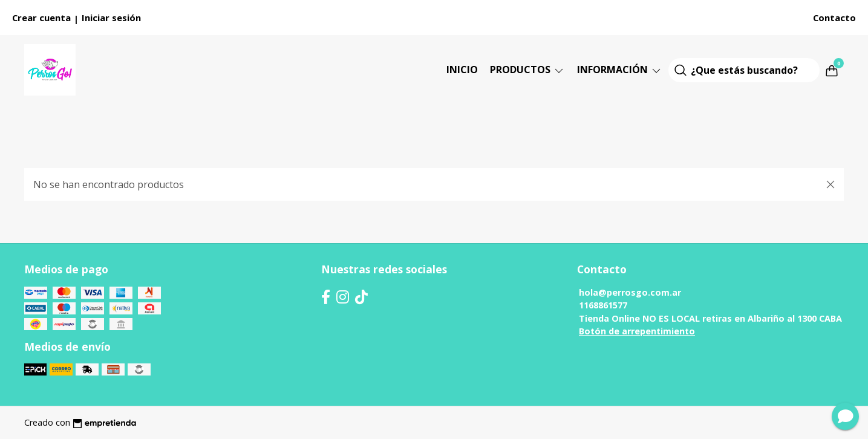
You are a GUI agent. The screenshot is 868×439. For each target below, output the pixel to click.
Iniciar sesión (111, 18)
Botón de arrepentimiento (637, 331)
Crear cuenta (41, 18)
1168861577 (603, 305)
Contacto (834, 18)
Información (620, 70)
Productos (527, 70)
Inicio (462, 70)
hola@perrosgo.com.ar (630, 292)
